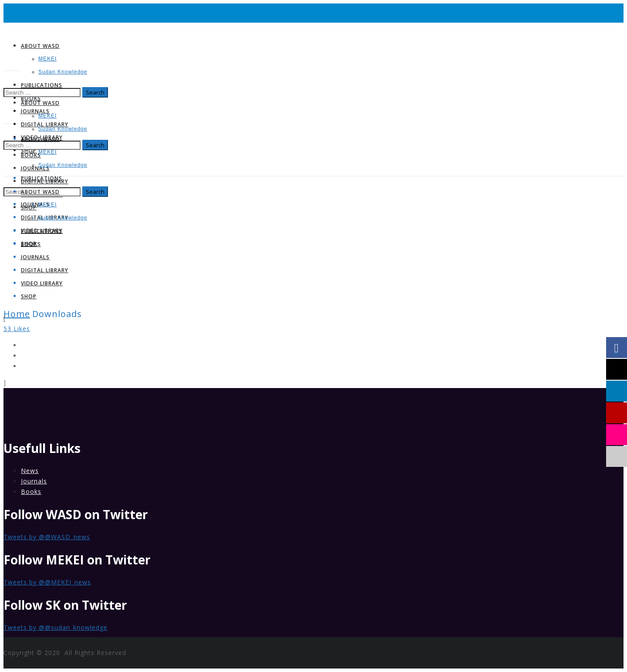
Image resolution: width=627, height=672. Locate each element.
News (30, 471)
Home (17, 314)
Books (31, 491)
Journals (34, 481)
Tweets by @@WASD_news (47, 537)
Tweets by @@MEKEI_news (47, 582)
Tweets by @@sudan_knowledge (56, 627)
